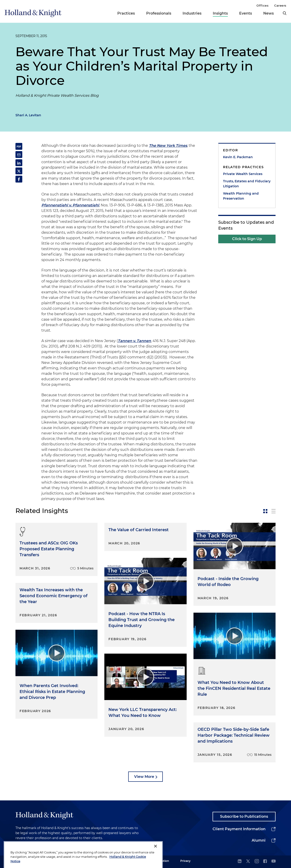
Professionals (159, 13)
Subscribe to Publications (244, 816)
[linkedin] (240, 862)
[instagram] (257, 862)
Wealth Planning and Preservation (241, 196)
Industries (192, 13)
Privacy (185, 861)
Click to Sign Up (247, 239)
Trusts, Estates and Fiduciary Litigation (247, 184)
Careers (280, 5)
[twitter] (248, 862)
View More (144, 777)
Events (246, 13)
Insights (220, 13)
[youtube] (273, 862)
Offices (262, 5)
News (268, 13)
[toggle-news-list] (273, 511)
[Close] (156, 860)
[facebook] (265, 862)
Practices (126, 13)
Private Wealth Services (243, 174)
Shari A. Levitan (28, 115)
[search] (285, 13)
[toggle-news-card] (265, 511)
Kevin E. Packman (238, 157)
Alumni (259, 840)
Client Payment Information (239, 829)
